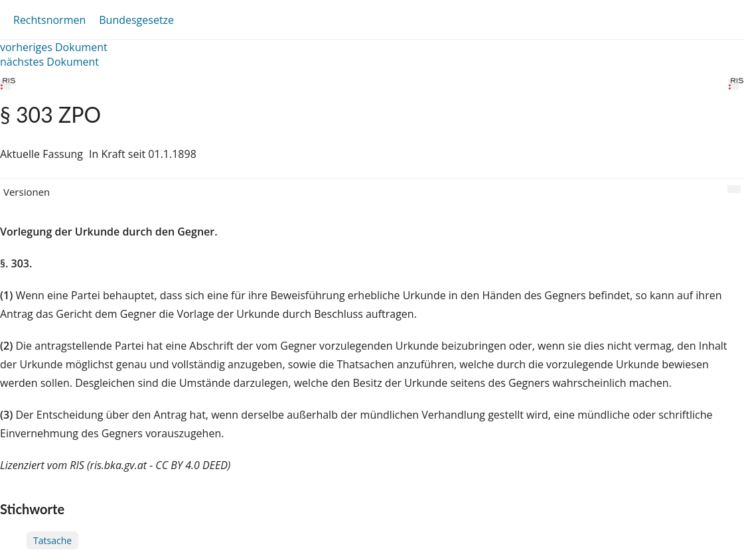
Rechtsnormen (49, 20)
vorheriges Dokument (54, 47)
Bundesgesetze (136, 20)
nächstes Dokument (49, 62)
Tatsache (52, 540)
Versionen (27, 192)
